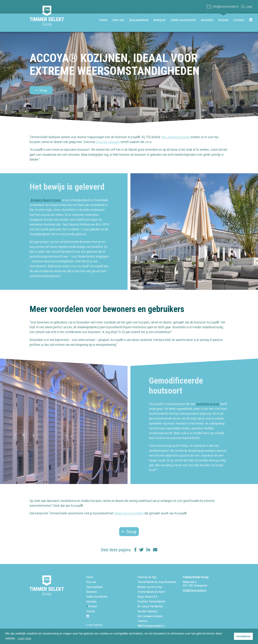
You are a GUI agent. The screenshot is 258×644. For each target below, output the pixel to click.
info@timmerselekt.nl (223, 7)
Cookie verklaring (94, 625)
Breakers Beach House (46, 200)
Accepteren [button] (243, 636)
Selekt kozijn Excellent (129, 513)
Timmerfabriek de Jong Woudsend (157, 582)
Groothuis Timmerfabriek (151, 601)
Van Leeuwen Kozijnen (175, 137)
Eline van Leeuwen (108, 142)
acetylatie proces (208, 404)
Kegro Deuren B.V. (148, 597)
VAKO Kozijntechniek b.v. (151, 626)
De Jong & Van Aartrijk (150, 606)
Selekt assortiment (183, 20)
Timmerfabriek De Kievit (151, 592)
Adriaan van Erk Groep (150, 587)
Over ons (118, 20)
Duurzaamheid (139, 20)
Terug (41, 90)
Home (103, 20)
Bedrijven (159, 20)
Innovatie (207, 20)
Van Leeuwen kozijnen (150, 616)
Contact (239, 20)
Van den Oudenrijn (147, 611)
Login (246, 7)
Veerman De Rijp (147, 577)
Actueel (223, 20)
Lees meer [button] (25, 638)
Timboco (142, 621)
